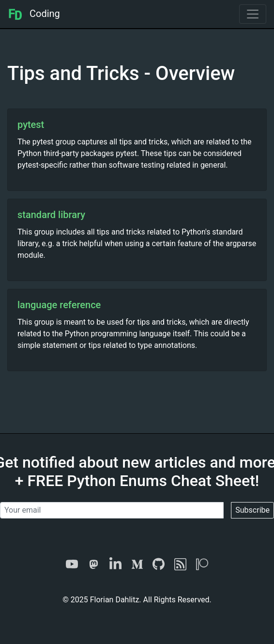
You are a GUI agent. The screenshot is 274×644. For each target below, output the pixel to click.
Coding (34, 14)
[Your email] (112, 510)
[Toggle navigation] (253, 14)
